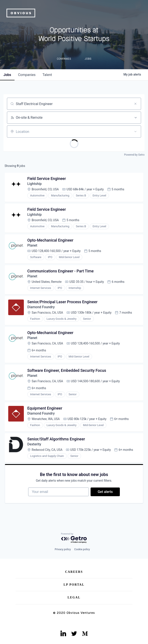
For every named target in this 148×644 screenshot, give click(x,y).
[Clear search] (135, 104)
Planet (32, 245)
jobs (7, 75)
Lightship (34, 184)
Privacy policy (63, 549)
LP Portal (74, 585)
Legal (74, 597)
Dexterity (34, 444)
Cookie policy (82, 549)
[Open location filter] (135, 132)
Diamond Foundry (41, 307)
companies (27, 75)
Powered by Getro (134, 155)
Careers (74, 572)
